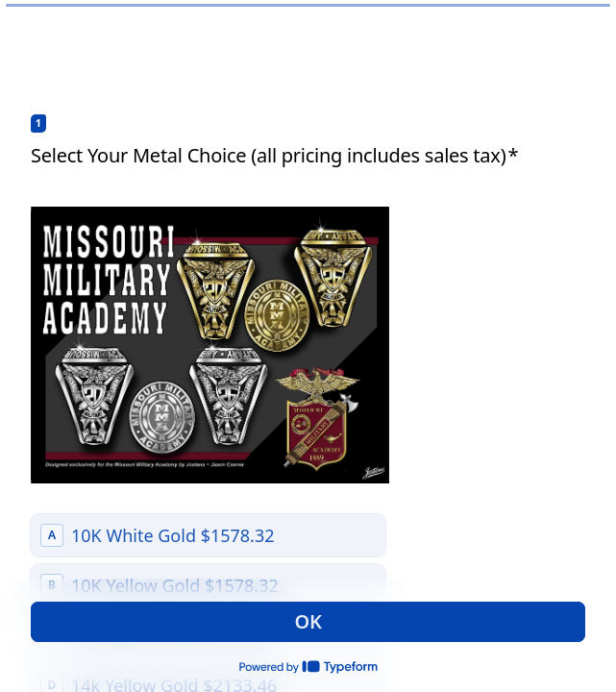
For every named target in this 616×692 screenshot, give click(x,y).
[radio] (208, 535)
